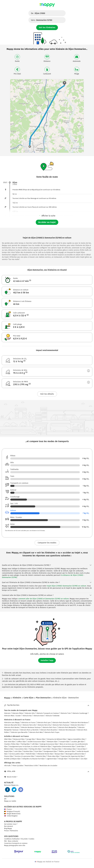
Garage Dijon (31, 739)
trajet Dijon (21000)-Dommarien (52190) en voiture (67, 586)
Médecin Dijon (9, 749)
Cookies (32, 839)
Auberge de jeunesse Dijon (49, 744)
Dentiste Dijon (28, 751)
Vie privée (24, 839)
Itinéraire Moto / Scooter (13, 716)
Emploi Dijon (8, 751)
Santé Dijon (81, 747)
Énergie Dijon (63, 759)
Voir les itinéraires (47, 27)
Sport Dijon (47, 749)
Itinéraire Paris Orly (44, 725)
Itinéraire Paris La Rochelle (29, 730)
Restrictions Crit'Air (32, 766)
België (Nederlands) (12, 814)
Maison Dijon (41, 739)
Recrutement (9, 826)
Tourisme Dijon (74, 759)
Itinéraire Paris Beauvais (67, 730)
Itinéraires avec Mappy (12, 723)
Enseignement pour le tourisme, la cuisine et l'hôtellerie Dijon (30, 747)
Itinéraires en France (28, 723)
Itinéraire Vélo (30, 713)
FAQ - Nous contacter (11, 841)
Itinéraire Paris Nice (78, 725)
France (8, 809)
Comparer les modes (47, 543)
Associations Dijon (21, 749)
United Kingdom (11, 816)
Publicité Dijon (31, 754)
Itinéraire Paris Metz (36, 732)
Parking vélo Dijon (35, 749)
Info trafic (7, 766)
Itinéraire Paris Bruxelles (49, 730)
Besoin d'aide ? (11, 777)
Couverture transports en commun (16, 843)
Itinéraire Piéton (18, 713)
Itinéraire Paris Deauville (61, 723)
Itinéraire (7, 713)
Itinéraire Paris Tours (50, 727)
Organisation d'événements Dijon (64, 747)
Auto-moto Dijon (10, 742)
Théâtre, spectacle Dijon (67, 751)
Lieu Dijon (84, 759)
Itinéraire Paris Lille (29, 725)
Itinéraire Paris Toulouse (61, 725)
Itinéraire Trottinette (53, 716)
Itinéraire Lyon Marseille (19, 732)
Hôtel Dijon (8, 739)
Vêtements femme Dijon (45, 754)
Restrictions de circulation (48, 766)
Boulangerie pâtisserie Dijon (75, 754)
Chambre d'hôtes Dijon (12, 744)
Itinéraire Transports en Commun (48, 713)
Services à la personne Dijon (25, 756)
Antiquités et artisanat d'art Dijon (34, 759)
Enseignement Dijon (50, 751)
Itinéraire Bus (27, 716)
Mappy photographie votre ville (15, 845)
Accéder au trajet (47, 222)
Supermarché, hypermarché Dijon (72, 756)
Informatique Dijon (70, 749)
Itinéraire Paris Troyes (52, 732)
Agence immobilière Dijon (76, 739)
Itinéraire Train (66, 713)
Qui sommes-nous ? (11, 824)
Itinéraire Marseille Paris (13, 725)
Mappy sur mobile (10, 801)
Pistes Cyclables (18, 766)
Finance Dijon (9, 756)
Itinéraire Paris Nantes (12, 727)
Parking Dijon (26, 744)
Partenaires (14, 831)
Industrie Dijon (41, 756)
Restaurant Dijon (19, 739)
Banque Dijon (59, 754)
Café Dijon (35, 744)
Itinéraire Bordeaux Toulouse (31, 727)
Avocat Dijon (82, 749)
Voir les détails (47, 394)
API (5, 799)
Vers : (42, 20)
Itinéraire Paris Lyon (44, 723)
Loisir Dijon (18, 751)
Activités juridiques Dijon (12, 759)
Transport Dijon (64, 742)
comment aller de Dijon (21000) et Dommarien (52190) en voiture (43, 599)
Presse (6, 831)
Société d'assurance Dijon (36, 742)
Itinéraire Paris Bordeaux (79, 723)
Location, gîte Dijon (78, 742)
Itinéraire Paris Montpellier (67, 727)
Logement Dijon (52, 759)
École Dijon (38, 751)
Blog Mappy (8, 828)
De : (38, 13)
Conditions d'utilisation (12, 839)
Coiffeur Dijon (21, 742)
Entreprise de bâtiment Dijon (57, 739)
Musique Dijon (57, 749)
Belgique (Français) (12, 811)
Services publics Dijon (17, 754)
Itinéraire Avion (39, 716)
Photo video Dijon (53, 756)
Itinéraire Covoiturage (80, 713)
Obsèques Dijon (52, 742)
